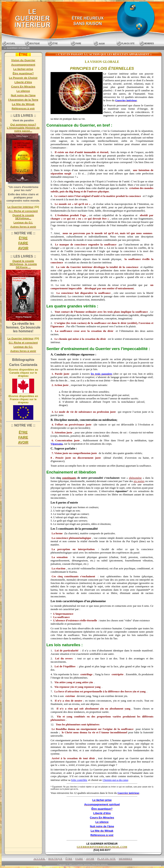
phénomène (135, 478)
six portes (139, 481)
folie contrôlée (79, 780)
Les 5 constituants (62, 529)
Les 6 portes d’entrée (64, 503)
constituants (69, 478)
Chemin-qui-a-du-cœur (115, 780)
